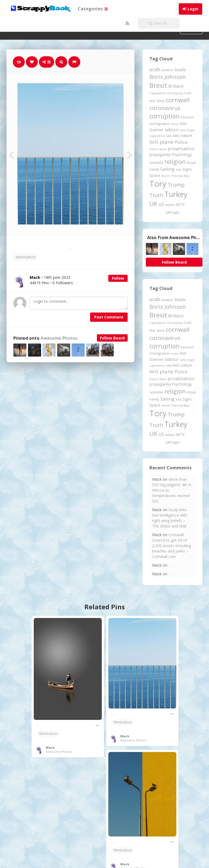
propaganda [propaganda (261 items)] (160, 154)
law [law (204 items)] (169, 136)
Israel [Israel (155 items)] (175, 124)
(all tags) (173, 212)
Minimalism (26, 257)
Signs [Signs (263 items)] (187, 169)
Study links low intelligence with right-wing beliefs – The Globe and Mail (170, 518)
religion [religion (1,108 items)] (175, 162)
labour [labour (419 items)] (172, 129)
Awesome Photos (59, 338)
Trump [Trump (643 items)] (176, 185)
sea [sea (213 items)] (179, 169)
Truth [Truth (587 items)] (156, 195)
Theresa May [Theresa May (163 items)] (180, 176)
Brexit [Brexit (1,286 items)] (158, 85)
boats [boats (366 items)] (180, 70)
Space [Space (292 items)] (155, 175)
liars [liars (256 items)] (176, 135)
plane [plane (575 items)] (167, 142)
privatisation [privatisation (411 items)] (181, 149)
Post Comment (109, 317)
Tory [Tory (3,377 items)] (158, 184)
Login (193, 9)
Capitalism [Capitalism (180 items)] (158, 93)
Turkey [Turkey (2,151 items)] (176, 194)
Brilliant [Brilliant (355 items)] (176, 86)
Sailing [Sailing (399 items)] (167, 169)
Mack (50, 747)
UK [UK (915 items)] (153, 204)
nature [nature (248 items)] (187, 135)
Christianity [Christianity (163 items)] (175, 93)
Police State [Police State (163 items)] (158, 149)
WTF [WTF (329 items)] (180, 204)
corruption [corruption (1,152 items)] (165, 116)
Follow (118, 278)
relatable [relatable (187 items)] (156, 163)
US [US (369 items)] (161, 204)
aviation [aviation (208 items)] (167, 70)
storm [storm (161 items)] (166, 176)
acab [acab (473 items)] (155, 69)
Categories (93, 9)
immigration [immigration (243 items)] (160, 124)
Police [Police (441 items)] (181, 142)
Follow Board (112, 338)
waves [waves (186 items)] (170, 205)
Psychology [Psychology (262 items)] (182, 154)
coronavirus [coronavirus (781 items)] (165, 108)
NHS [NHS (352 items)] (154, 142)
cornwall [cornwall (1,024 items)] (178, 100)
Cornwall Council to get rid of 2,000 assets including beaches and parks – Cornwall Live (171, 546)
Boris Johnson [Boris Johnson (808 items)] (168, 77)
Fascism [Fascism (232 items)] (187, 117)
